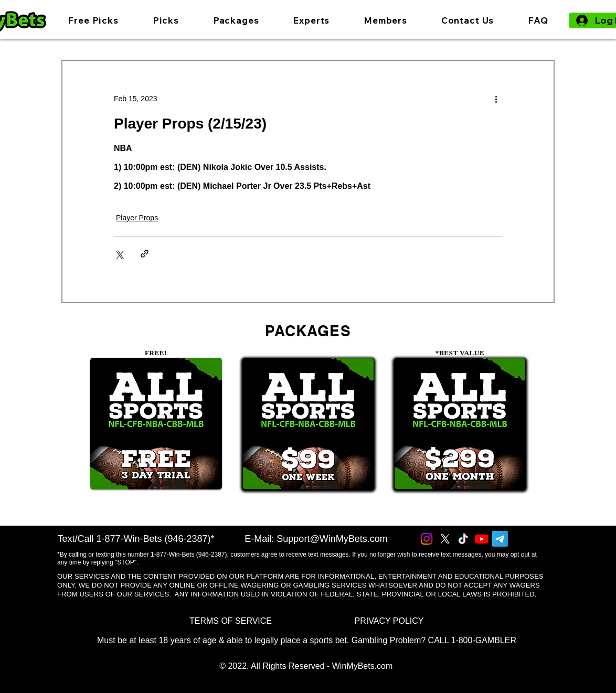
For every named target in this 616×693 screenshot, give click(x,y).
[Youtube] (482, 539)
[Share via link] (145, 254)
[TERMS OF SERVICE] (231, 621)
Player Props (137, 218)
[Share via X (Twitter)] (119, 254)
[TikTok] (463, 539)
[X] (445, 539)
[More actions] (496, 99)
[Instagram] (427, 539)
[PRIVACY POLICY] (389, 621)
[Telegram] (500, 539)
